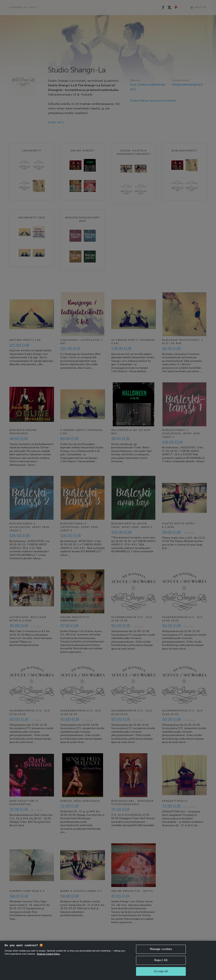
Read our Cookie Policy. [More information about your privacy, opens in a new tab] (49, 961)
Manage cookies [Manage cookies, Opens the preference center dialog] (161, 956)
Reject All (161, 967)
